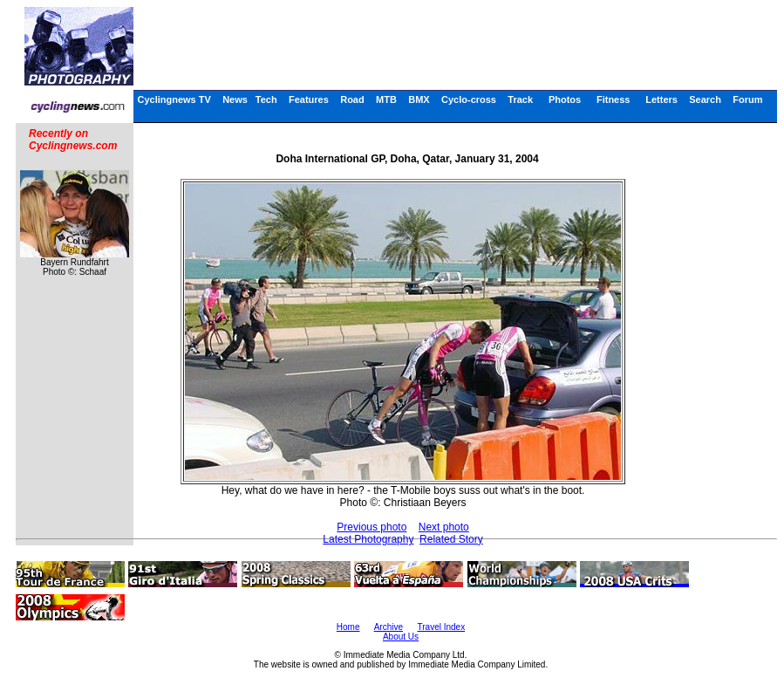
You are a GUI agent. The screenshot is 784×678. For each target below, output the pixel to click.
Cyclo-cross (469, 99)
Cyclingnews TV (174, 99)
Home (348, 627)
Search (705, 99)
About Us (401, 637)
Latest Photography (368, 539)
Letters (661, 99)
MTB (386, 99)
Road (352, 99)
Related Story (451, 539)
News (235, 99)
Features (309, 99)
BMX (419, 99)
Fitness (614, 99)
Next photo (444, 527)
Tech (266, 99)
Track (520, 99)
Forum (747, 99)
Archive (389, 627)
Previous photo (372, 527)
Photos (565, 99)
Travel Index (442, 627)
